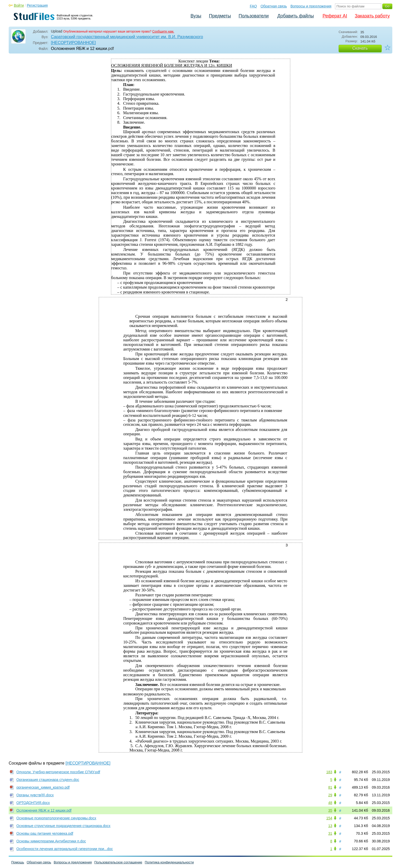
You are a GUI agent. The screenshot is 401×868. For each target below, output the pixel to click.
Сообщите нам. (163, 31)
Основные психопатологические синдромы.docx (56, 818)
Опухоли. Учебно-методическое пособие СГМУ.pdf (58, 772)
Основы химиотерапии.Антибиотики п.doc (51, 841)
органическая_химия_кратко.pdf (43, 787)
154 (329, 818)
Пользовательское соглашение (118, 862)
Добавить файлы (296, 16)
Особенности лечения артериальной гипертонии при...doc (65, 849)
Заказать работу (372, 16)
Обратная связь (274, 6)
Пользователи (254, 16)
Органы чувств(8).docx (35, 795)
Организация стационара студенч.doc (48, 780)
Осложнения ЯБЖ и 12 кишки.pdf (44, 810)
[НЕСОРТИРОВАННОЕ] (73, 43)
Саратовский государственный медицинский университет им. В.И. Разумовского (127, 37)
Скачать (360, 48)
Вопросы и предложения (311, 6)
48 (330, 803)
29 (330, 795)
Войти (19, 5)
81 (330, 787)
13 (330, 826)
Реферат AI (335, 16)
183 (329, 772)
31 (330, 833)
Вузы (196, 16)
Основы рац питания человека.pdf (45, 833)
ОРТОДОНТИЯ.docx (33, 803)
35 (330, 810)
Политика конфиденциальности (169, 862)
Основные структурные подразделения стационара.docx (63, 826)
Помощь (18, 862)
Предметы (220, 16)
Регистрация (37, 5)
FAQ (253, 6)
